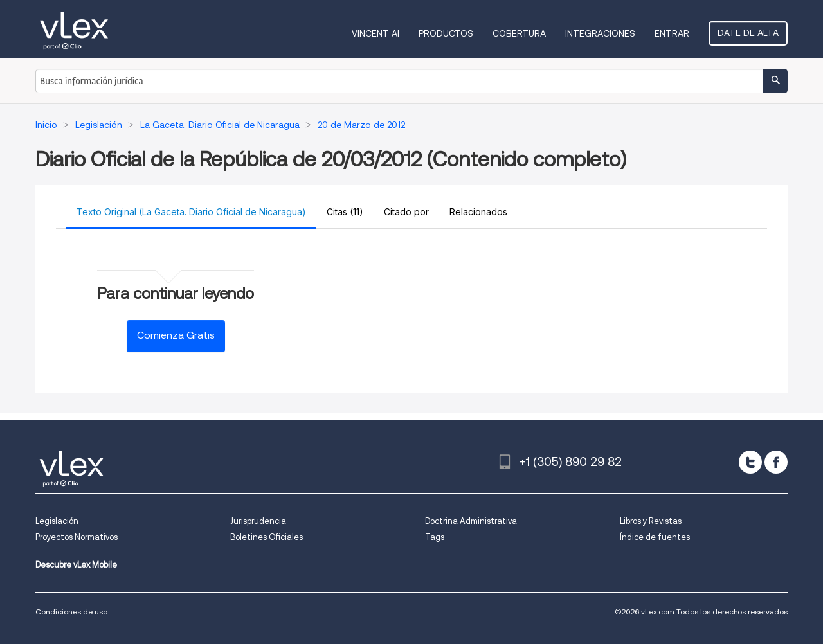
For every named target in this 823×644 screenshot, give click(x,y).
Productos (446, 33)
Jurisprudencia (258, 521)
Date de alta (748, 33)
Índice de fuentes (655, 537)
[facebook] (776, 462)
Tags (435, 537)
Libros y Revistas (651, 521)
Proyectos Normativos (77, 537)
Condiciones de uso (71, 612)
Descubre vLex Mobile (76, 565)
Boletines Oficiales (267, 537)
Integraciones (600, 33)
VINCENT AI (375, 33)
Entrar (672, 33)
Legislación (57, 521)
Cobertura (519, 33)
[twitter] (750, 462)
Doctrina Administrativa (471, 521)
